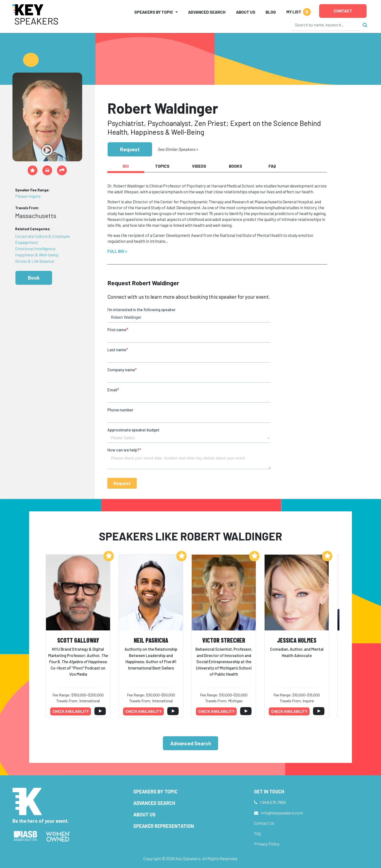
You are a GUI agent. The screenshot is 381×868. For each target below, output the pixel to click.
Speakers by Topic (155, 791)
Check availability (71, 711)
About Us (246, 12)
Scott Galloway (78, 640)
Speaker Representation (164, 826)
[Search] (326, 25)
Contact (343, 11)
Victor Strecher (224, 640)
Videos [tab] (199, 166)
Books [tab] (235, 166)
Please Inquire (28, 196)
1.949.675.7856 (273, 802)
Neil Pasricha (151, 640)
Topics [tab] (162, 166)
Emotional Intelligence (35, 249)
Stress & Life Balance (35, 261)
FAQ (258, 834)
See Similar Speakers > (178, 149)
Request (130, 149)
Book (34, 278)
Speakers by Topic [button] (154, 12)
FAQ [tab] (272, 166)
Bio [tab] (126, 166)
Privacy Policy (267, 844)
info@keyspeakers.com (282, 813)
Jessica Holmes (297, 640)
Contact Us (264, 823)
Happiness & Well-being (37, 255)
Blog (271, 12)
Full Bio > (117, 251)
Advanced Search (207, 12)
